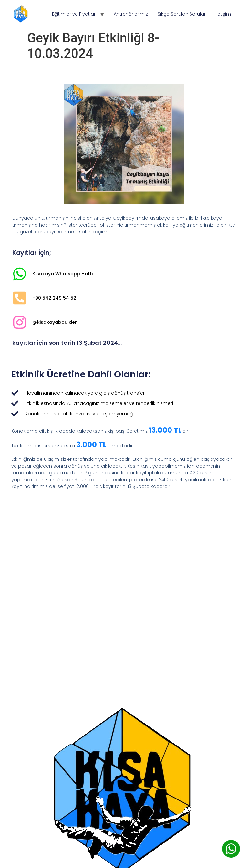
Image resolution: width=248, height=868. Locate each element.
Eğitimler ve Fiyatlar (74, 14)
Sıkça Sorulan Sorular (182, 14)
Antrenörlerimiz (131, 14)
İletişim (223, 14)
